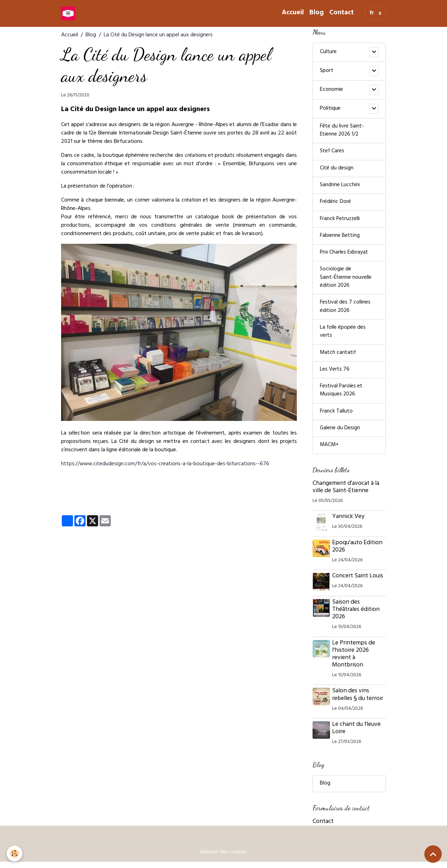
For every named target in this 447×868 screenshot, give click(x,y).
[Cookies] (15, 854)
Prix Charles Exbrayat (345, 255)
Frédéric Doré (335, 204)
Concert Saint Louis (358, 582)
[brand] (69, 13)
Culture (328, 52)
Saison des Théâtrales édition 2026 (357, 615)
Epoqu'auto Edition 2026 (358, 552)
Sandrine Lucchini (340, 187)
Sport (327, 71)
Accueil (293, 13)
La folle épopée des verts (343, 336)
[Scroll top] (433, 854)
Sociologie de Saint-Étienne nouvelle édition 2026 (346, 280)
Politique (330, 109)
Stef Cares (332, 152)
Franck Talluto (336, 417)
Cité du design (337, 169)
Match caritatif (338, 357)
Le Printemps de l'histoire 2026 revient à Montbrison (354, 660)
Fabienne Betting (340, 238)
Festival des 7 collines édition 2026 (345, 310)
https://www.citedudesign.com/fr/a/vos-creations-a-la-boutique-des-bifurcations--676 (166, 464)
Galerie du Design (340, 434)
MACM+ (330, 451)
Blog (317, 13)
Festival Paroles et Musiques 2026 (341, 395)
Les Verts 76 (335, 374)
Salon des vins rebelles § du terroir (358, 701)
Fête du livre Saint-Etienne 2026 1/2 (342, 131)
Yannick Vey (349, 523)
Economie (331, 90)
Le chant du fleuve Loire (357, 734)
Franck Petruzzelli (340, 221)
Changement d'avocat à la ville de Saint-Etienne (346, 493)
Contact (342, 13)
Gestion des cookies (223, 858)
